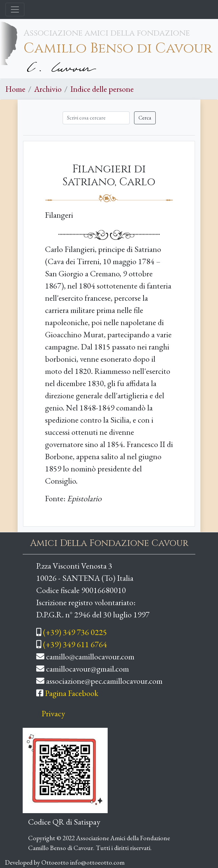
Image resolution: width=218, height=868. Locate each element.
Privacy (53, 713)
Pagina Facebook (72, 693)
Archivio (48, 89)
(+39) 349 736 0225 (75, 632)
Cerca (145, 118)
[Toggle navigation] (15, 9)
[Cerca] (96, 118)
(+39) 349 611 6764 (75, 644)
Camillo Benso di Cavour (118, 48)
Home (15, 89)
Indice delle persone (102, 89)
